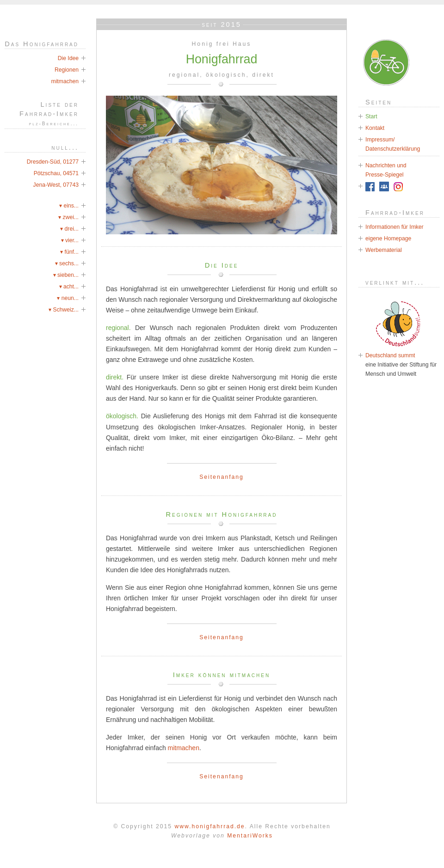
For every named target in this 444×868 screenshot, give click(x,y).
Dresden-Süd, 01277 (53, 162)
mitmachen (184, 748)
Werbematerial (384, 250)
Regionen (67, 70)
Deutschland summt (390, 355)
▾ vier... (70, 240)
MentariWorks (250, 836)
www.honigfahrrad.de (210, 826)
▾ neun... (68, 298)
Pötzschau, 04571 (56, 173)
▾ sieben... (66, 275)
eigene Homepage (388, 238)
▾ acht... (69, 287)
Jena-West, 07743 (56, 185)
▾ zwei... (68, 217)
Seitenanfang (222, 477)
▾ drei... (69, 229)
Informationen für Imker (395, 227)
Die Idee (68, 58)
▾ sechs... (67, 263)
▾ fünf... (69, 252)
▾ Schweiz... (64, 310)
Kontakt (375, 128)
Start (371, 116)
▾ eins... (69, 206)
